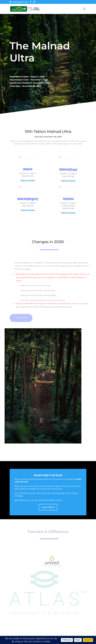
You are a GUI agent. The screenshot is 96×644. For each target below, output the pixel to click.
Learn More (48, 507)
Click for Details (28, 180)
